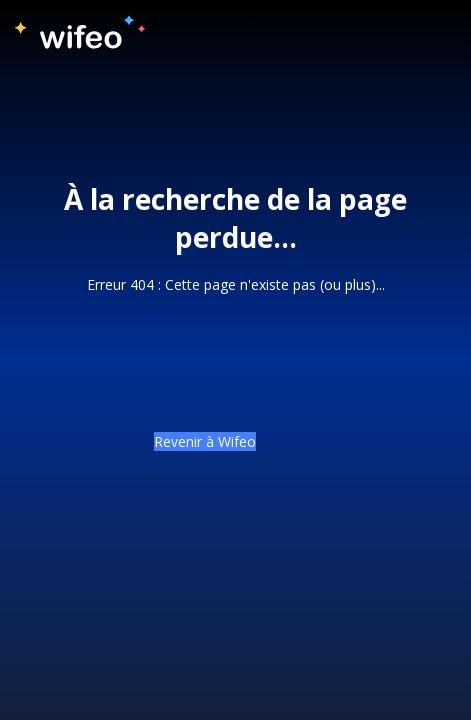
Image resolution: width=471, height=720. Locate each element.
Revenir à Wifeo (205, 441)
